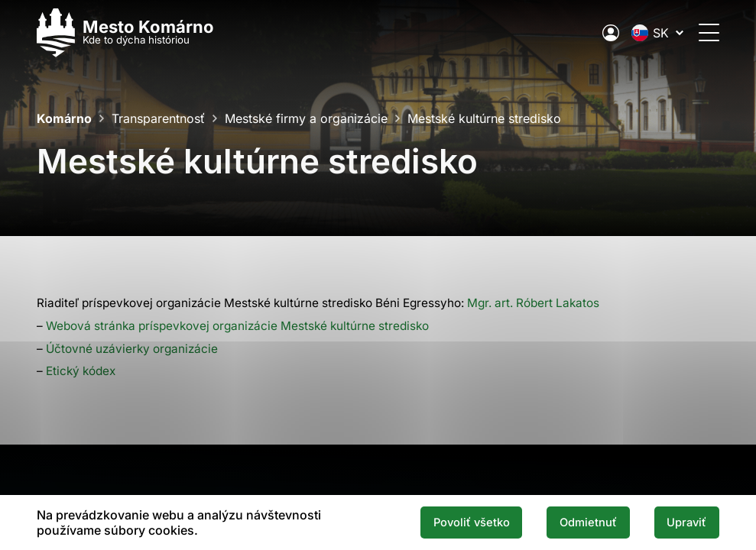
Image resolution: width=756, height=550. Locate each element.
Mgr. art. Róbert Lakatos (533, 303)
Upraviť (686, 522)
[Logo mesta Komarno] (125, 32)
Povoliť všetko (472, 522)
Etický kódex (81, 371)
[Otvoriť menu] (709, 32)
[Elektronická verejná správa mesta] (611, 33)
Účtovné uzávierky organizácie (132, 349)
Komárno (64, 118)
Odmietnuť (588, 522)
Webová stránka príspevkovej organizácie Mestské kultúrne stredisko (237, 326)
